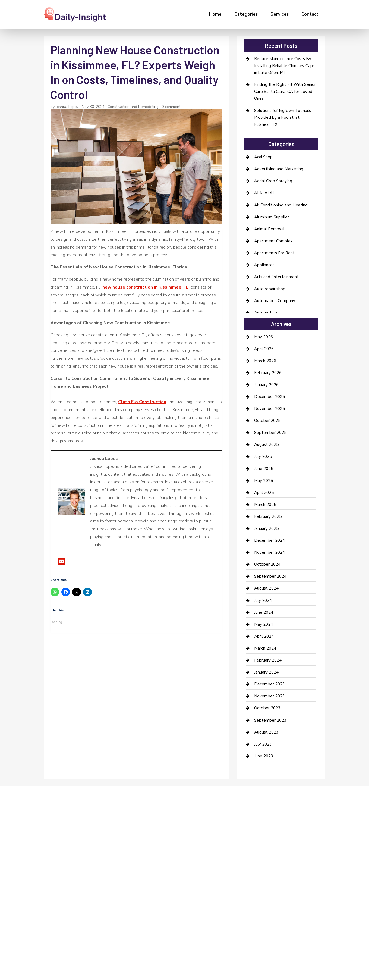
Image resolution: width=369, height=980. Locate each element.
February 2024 (268, 660)
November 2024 (269, 552)
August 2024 (266, 588)
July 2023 (263, 744)
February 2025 (268, 516)
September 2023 (270, 720)
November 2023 (269, 696)
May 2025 (264, 481)
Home (215, 14)
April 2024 (264, 636)
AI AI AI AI (264, 193)
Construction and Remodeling (133, 107)
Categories (246, 14)
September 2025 (270, 433)
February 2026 (268, 373)
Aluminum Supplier (272, 217)
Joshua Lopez (67, 107)
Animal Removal (269, 229)
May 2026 (264, 337)
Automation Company (275, 301)
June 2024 (264, 612)
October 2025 (267, 421)
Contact (310, 14)
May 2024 (264, 624)
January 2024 (266, 672)
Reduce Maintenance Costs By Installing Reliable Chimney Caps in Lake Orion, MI (284, 66)
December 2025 (269, 397)
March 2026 (265, 361)
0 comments (172, 107)
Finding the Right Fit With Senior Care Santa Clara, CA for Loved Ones (285, 91)
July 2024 (263, 600)
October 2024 (267, 564)
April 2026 (264, 349)
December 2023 (269, 684)
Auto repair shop (270, 289)
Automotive (266, 313)
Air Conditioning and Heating (281, 205)
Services (280, 14)
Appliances (264, 265)
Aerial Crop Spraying (273, 181)
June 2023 (264, 756)
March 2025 (265, 505)
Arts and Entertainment (276, 277)
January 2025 (266, 528)
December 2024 (269, 540)
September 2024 (270, 576)
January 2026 (266, 385)
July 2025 (263, 456)
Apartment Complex (273, 241)
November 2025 (269, 409)
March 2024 (265, 648)
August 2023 (266, 732)
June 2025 (264, 469)
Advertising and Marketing (279, 169)
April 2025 (264, 493)
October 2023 (267, 708)
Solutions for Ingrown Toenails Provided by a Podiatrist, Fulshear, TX (283, 118)
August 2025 (266, 444)
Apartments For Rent (274, 253)
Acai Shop (263, 157)
